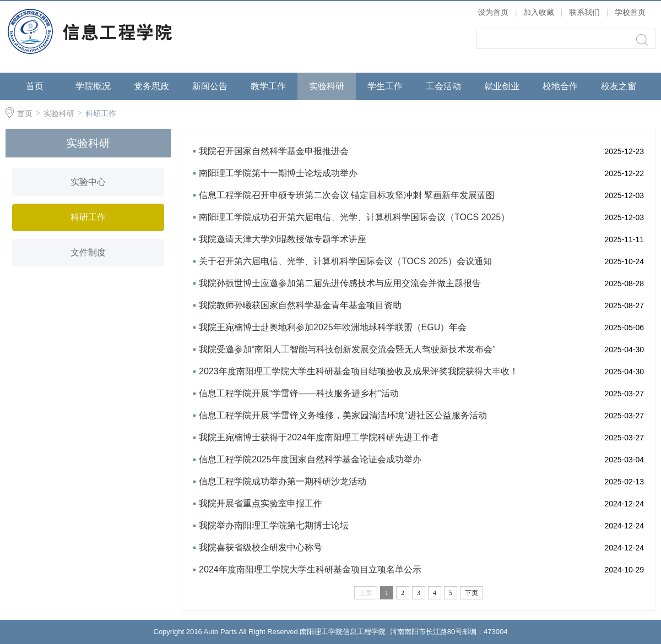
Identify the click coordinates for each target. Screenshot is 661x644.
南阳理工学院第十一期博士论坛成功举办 (278, 173)
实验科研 (327, 86)
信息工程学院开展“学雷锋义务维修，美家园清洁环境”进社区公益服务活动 (343, 415)
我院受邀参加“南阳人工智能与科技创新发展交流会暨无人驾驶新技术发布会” (347, 349)
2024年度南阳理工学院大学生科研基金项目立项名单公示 (310, 569)
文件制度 (88, 252)
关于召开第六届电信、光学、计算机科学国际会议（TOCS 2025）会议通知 (345, 261)
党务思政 (151, 86)
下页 (472, 593)
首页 (35, 86)
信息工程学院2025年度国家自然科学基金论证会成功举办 (310, 459)
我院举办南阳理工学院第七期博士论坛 (274, 525)
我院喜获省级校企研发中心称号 (261, 547)
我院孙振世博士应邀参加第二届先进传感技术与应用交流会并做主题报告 (340, 283)
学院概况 (93, 86)
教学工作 (268, 86)
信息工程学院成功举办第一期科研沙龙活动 (283, 481)
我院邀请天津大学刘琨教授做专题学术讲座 (283, 239)
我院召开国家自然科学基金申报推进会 (274, 151)
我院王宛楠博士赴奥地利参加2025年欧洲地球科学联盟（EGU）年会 (333, 327)
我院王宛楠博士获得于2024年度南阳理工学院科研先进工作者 (319, 437)
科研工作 (101, 113)
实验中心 (88, 182)
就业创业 (502, 86)
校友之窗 (619, 86)
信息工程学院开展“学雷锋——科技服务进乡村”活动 (299, 393)
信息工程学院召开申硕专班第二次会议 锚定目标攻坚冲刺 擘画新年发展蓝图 (347, 195)
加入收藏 (539, 12)
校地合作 (560, 86)
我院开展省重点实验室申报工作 (261, 503)
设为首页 (493, 12)
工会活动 (443, 86)
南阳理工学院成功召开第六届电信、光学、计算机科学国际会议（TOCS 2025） (354, 217)
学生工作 (385, 86)
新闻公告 (210, 86)
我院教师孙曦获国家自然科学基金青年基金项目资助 (300, 305)
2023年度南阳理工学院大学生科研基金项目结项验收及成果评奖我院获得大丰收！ (359, 371)
